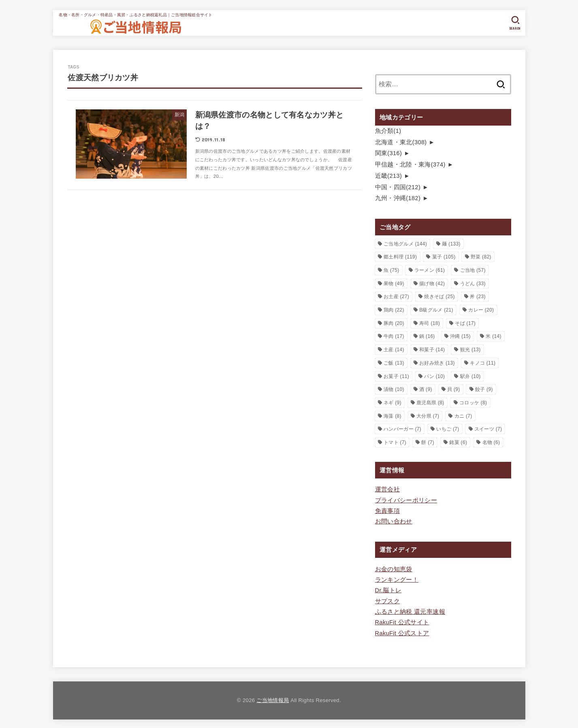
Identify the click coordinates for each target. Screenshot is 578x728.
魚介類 (388, 131)
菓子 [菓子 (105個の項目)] (444, 256)
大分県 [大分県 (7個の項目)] (428, 415)
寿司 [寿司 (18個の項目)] (430, 322)
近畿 (388, 175)
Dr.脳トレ (388, 589)
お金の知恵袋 (394, 568)
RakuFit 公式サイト (402, 621)
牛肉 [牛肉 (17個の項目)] (394, 336)
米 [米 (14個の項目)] (494, 336)
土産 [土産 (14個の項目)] (394, 349)
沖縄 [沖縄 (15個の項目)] (460, 336)
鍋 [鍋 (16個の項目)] (427, 336)
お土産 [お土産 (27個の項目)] (396, 296)
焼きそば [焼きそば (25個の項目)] (439, 296)
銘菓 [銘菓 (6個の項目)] (458, 442)
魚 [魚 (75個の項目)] (391, 270)
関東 (388, 153)
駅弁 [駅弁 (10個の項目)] (470, 376)
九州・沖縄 (398, 198)
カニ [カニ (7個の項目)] (463, 415)
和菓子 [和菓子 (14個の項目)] (432, 349)
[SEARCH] (515, 23)
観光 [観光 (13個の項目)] (470, 349)
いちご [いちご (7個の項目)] (448, 429)
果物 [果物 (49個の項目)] (394, 283)
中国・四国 (398, 187)
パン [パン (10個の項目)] (434, 376)
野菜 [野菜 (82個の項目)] (481, 256)
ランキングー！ (397, 579)
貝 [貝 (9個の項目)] (454, 389)
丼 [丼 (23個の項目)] (478, 296)
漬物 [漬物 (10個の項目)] (394, 389)
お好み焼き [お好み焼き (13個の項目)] (437, 362)
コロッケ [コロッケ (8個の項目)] (473, 402)
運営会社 (387, 489)
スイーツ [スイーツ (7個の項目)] (488, 429)
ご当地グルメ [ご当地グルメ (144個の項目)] (405, 243)
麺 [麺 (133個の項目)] (451, 243)
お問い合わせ (394, 521)
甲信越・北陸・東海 (410, 164)
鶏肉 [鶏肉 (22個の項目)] (394, 310)
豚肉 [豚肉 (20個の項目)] (394, 322)
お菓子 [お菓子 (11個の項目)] (396, 376)
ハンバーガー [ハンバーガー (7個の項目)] (402, 429)
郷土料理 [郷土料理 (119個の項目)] (400, 256)
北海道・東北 (401, 142)
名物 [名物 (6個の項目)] (491, 442)
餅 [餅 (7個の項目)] (428, 442)
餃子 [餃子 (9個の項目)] (484, 389)
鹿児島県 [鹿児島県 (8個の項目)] (430, 402)
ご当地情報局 (273, 699)
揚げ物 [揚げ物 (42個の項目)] (432, 283)
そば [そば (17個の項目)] (465, 322)
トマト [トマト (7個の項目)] (395, 442)
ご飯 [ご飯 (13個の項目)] (394, 362)
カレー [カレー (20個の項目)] (481, 310)
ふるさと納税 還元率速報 (410, 611)
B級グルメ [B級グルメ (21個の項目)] (436, 310)
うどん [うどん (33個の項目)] (473, 283)
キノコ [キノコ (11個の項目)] (483, 362)
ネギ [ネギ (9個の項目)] (392, 402)
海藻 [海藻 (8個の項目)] (392, 415)
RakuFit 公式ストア (402, 632)
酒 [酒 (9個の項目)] (426, 389)
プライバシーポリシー (406, 500)
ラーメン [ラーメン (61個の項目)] (430, 270)
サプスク (387, 600)
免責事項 (387, 510)
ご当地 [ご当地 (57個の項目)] (473, 270)
